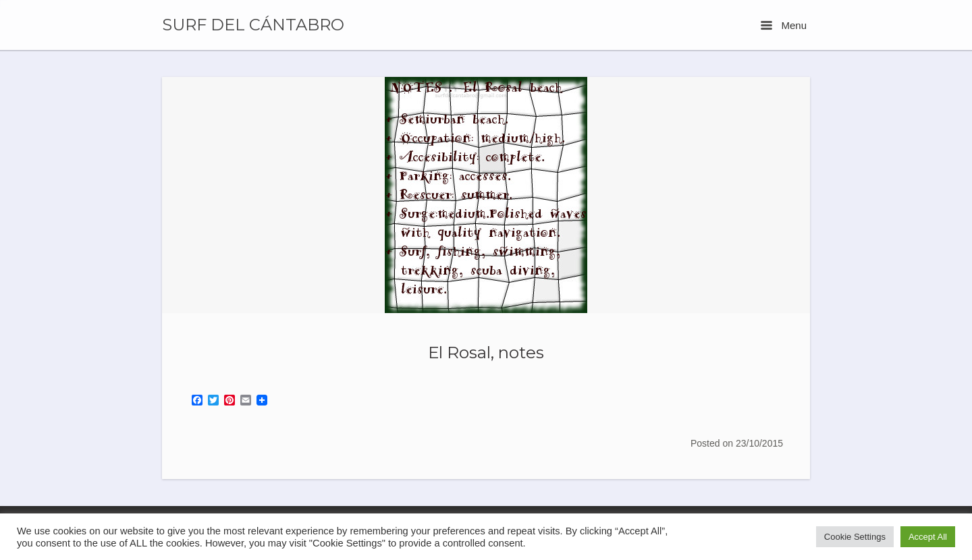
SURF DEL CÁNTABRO (253, 25)
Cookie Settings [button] (855, 537)
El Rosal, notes (486, 352)
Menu (784, 25)
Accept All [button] (928, 537)
